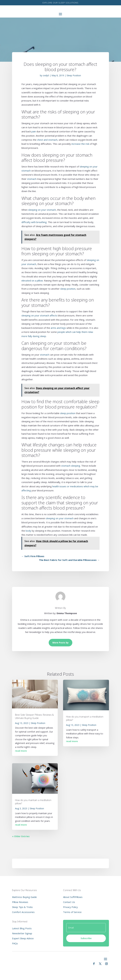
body (28, 531)
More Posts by (60, 643)
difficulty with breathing (34, 222)
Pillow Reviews (20, 902)
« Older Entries (21, 836)
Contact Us (69, 902)
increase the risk (80, 144)
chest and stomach (47, 140)
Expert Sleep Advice (23, 938)
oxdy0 (46, 75)
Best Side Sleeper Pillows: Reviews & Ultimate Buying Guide (34, 716)
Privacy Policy (70, 907)
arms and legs (58, 328)
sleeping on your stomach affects (39, 315)
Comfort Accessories (23, 912)
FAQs (15, 943)
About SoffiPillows (73, 897)
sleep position (68, 289)
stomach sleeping (71, 466)
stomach (32, 179)
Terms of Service (72, 912)
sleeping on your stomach (42, 210)
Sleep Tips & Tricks (22, 907)
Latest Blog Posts (22, 928)
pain (34, 131)
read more (21, 751)
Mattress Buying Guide (24, 897)
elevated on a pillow (32, 281)
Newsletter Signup (22, 933)
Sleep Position (74, 75)
